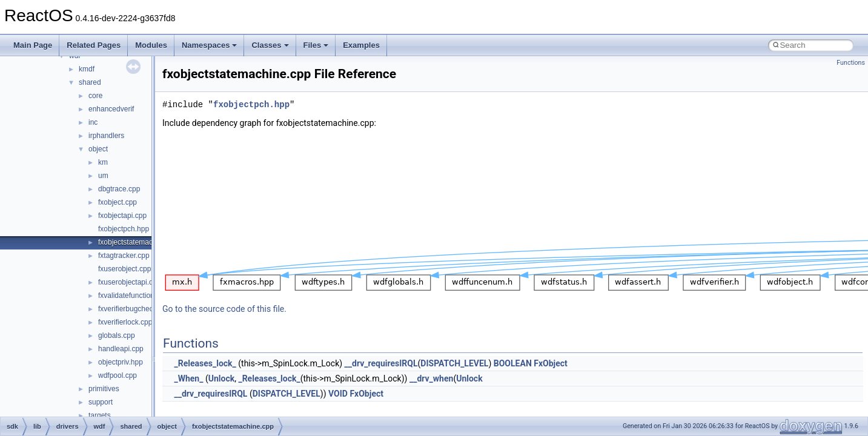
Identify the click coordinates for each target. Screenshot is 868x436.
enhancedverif (111, 109)
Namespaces (210, 45)
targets (100, 415)
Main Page (33, 45)
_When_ (188, 378)
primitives (104, 389)
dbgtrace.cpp (119, 189)
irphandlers (106, 136)
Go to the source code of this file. (224, 309)
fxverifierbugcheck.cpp (134, 309)
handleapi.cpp (121, 349)
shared (90, 82)
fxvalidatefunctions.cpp (135, 296)
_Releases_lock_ (205, 363)
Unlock (221, 378)
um (103, 176)
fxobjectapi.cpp (122, 216)
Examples (361, 45)
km (103, 162)
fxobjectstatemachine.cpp (139, 242)
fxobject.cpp (118, 202)
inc (93, 122)
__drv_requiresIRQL (381, 363)
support (101, 402)
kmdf (87, 69)
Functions (851, 63)
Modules (151, 45)
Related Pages (94, 45)
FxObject (551, 363)
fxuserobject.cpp (124, 269)
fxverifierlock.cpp (125, 322)
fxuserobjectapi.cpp (129, 282)
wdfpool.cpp (118, 375)
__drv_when (431, 378)
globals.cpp (117, 335)
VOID (338, 394)
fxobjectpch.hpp (124, 229)
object (98, 149)
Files (316, 45)
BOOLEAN (513, 363)
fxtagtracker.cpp (124, 256)
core (95, 96)
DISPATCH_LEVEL (454, 363)
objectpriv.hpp (121, 362)
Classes (270, 45)
